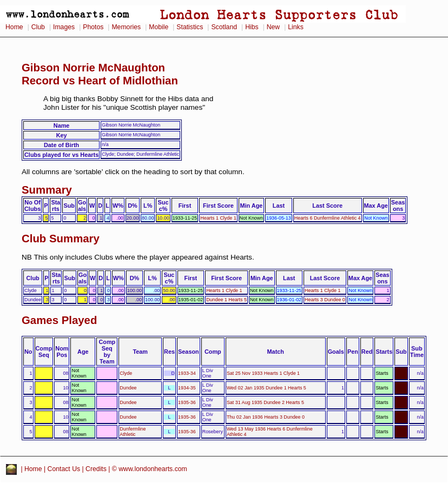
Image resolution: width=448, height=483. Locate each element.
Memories (126, 27)
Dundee (128, 388)
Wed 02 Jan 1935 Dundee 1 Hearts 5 (266, 388)
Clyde (126, 373)
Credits (96, 469)
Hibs (252, 27)
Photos (93, 27)
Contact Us (64, 469)
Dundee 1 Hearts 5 (226, 300)
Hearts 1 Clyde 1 (218, 218)
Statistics (190, 27)
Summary (47, 190)
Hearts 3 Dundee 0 (325, 300)
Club (38, 27)
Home (14, 27)
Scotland (224, 27)
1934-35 (187, 388)
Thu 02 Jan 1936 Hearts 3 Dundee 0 (266, 417)
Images (64, 27)
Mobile (159, 27)
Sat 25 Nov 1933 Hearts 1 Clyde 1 (263, 373)
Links (296, 27)
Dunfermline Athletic (133, 432)
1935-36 (187, 402)
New (273, 27)
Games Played (59, 320)
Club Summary (61, 239)
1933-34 (187, 373)
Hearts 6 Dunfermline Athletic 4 (328, 218)
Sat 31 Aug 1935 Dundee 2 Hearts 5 (265, 402)
